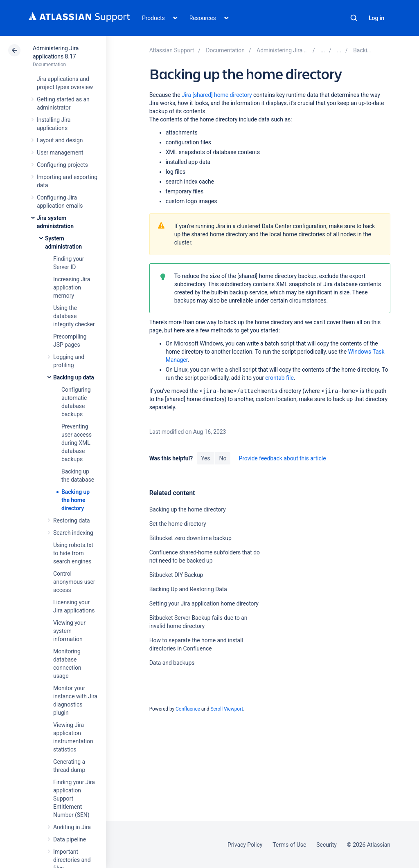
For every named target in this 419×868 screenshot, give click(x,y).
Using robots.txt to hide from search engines (73, 553)
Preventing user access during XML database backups (77, 443)
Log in (376, 18)
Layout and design (60, 140)
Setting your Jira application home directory (204, 603)
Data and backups (172, 663)
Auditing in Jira (72, 827)
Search (354, 18)
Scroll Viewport (227, 709)
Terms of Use (289, 845)
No (223, 458)
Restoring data (72, 520)
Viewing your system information (69, 631)
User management (60, 153)
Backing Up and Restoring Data (188, 589)
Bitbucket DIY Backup (176, 575)
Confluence (188, 709)
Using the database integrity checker (74, 316)
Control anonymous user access (74, 582)
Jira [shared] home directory (217, 95)
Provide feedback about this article (282, 458)
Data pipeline (70, 839)
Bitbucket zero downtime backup (190, 538)
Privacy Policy (245, 845)
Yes (205, 458)
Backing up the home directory (75, 500)
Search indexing (73, 533)
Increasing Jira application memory (72, 287)
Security (327, 845)
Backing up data (74, 377)
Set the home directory (178, 524)
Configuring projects (62, 165)
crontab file (279, 378)
